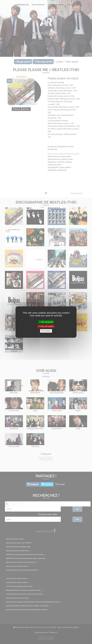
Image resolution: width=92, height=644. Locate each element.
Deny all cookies (46, 326)
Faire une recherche (56, 5)
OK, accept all (46, 322)
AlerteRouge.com (22, 5)
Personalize (46, 331)
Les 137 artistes (38, 5)
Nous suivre (72, 5)
